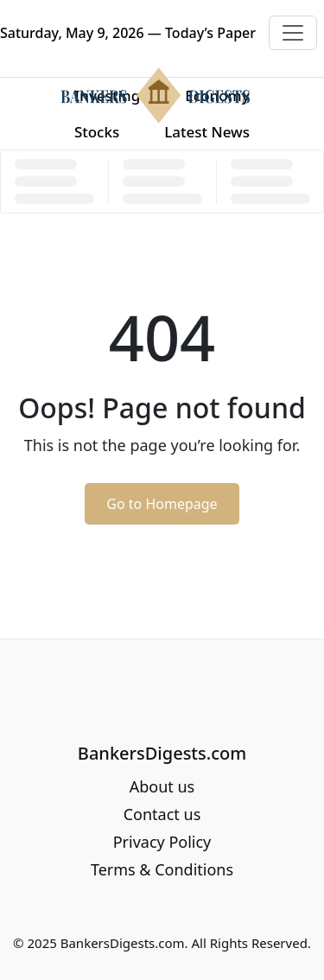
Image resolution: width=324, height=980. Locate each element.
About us (162, 786)
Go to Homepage (162, 504)
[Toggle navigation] (293, 33)
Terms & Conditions (162, 869)
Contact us (162, 814)
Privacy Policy (162, 842)
